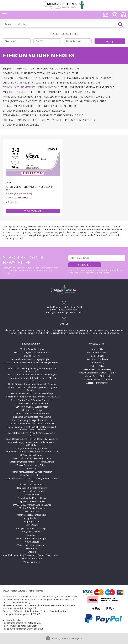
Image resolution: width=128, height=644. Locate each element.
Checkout (32, 552)
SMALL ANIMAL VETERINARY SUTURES (32, 458)
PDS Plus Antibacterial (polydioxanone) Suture (75, 101)
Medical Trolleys (32, 356)
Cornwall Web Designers (71, 639)
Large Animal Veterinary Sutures (32, 448)
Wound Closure (32, 542)
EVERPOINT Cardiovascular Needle (92, 87)
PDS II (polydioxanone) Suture (22, 101)
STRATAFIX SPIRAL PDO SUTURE (21, 125)
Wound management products (32, 545)
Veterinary (32, 535)
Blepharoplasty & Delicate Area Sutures (32, 417)
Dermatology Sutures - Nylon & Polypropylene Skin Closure (32, 434)
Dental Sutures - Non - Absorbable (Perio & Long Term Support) (32, 389)
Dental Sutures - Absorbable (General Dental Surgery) (32, 375)
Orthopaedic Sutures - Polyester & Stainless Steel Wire (32, 452)
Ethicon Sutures (32, 495)
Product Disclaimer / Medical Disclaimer (97, 373)
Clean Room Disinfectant (32, 475)
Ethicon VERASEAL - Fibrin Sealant (32, 403)
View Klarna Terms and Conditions (102, 333)
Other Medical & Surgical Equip (32, 515)
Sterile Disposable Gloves (32, 485)
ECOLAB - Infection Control (32, 491)
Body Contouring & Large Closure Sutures (32, 420)
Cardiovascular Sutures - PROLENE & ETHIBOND (32, 424)
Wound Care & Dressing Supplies (32, 538)
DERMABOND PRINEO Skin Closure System (29, 83)
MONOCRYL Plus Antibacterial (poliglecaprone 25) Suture (40, 97)
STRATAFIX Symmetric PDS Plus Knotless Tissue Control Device (43, 115)
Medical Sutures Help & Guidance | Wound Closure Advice (32, 397)
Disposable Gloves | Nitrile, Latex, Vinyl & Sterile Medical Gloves (32, 480)
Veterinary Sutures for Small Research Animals (32, 462)
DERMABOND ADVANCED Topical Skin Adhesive (31, 78)
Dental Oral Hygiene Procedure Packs (32, 352)
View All (22, 69)
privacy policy (92, 270)
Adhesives (32, 468)
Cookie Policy (97, 356)
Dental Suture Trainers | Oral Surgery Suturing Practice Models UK (32, 370)
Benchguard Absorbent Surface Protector (32, 472)
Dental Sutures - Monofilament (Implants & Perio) (32, 384)
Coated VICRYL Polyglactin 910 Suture (55, 69)
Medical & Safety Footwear (32, 508)
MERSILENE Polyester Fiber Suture (25, 92)
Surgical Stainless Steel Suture (24, 120)
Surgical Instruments (32, 532)
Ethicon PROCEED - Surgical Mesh (32, 407)
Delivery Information (32, 559)
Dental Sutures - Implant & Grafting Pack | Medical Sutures (32, 379)
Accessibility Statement (97, 383)
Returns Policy (97, 366)
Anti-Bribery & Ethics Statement (97, 379)
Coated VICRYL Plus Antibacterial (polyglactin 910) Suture (41, 73)
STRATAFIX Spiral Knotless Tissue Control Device (34, 111)
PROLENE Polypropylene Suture (57, 106)
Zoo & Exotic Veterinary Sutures (32, 465)
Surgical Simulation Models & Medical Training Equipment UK (32, 364)
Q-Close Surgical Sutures (32, 455)
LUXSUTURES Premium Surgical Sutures (32, 505)
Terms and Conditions (97, 359)
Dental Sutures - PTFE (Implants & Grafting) (32, 393)
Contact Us (97, 349)
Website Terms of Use (97, 352)
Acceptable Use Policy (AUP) (97, 369)
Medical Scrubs (32, 511)
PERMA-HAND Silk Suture (18, 106)
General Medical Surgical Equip (32, 498)
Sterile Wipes (32, 525)
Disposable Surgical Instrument (32, 488)
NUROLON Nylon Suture (95, 97)
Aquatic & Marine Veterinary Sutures (32, 413)
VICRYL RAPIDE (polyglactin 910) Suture (72, 120)
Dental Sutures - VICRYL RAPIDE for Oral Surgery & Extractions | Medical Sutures (32, 428)
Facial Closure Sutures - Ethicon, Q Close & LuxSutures (32, 439)
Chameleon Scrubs (36, 629)
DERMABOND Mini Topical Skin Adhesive (87, 78)
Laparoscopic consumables (32, 501)
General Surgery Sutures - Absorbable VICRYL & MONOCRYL (32, 444)
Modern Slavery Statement (97, 376)
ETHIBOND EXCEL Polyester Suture (79, 83)
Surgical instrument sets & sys (32, 528)
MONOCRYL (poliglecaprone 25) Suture (73, 92)
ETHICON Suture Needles (19, 87)
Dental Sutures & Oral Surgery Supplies (32, 359)
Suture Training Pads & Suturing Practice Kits (32, 400)
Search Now (120, 24)
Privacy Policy (97, 363)
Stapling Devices (32, 522)
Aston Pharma (35, 623)
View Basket (32, 548)
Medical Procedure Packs (32, 349)
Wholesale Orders (32, 562)
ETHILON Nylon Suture (53, 87)
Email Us (64, 324)
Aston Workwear (29, 626)
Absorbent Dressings (32, 410)
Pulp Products (32, 518)
